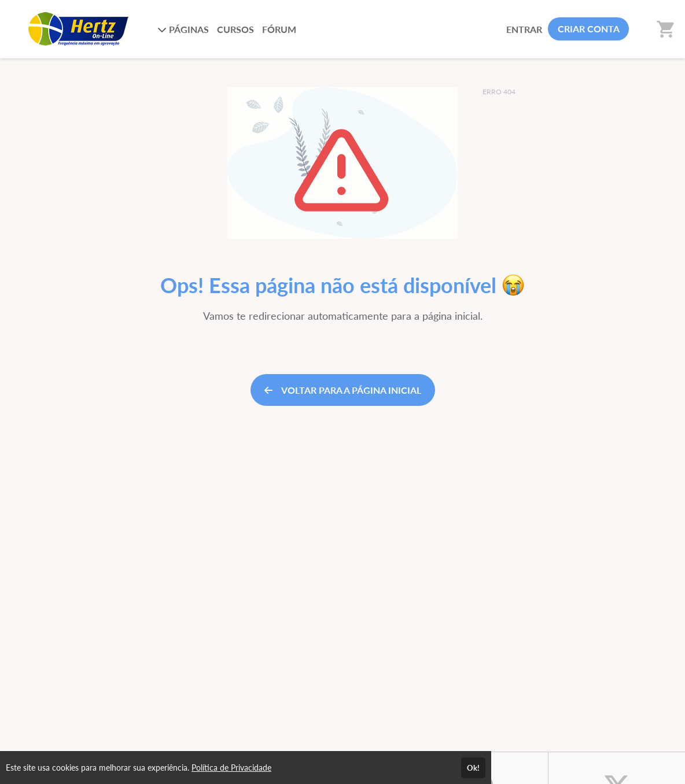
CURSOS (235, 29)
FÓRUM (279, 29)
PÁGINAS (183, 29)
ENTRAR (524, 29)
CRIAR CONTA (589, 29)
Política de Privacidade (231, 768)
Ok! (473, 768)
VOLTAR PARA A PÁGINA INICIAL (343, 390)
